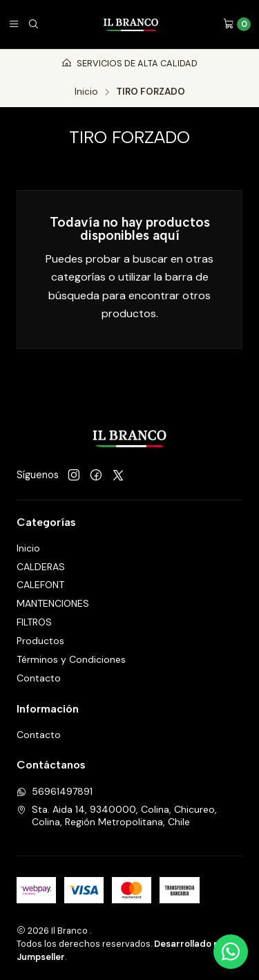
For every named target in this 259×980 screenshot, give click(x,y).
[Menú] (14, 24)
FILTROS (34, 622)
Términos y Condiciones (71, 659)
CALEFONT (40, 585)
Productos (40, 641)
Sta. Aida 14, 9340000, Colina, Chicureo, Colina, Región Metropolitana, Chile (117, 816)
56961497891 (55, 791)
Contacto (39, 678)
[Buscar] (33, 24)
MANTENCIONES (53, 603)
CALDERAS (41, 567)
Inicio (86, 92)
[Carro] (237, 24)
